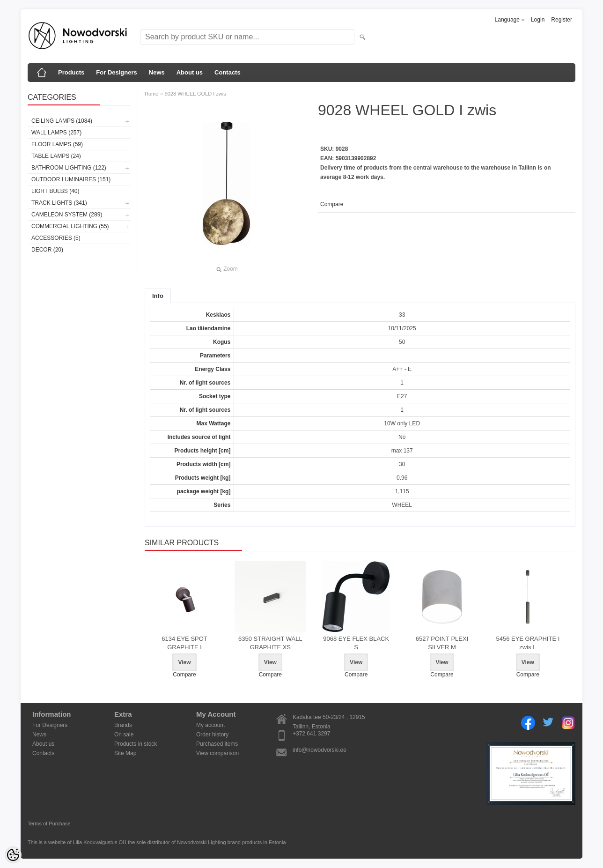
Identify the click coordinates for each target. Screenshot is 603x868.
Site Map (125, 753)
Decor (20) (47, 250)
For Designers (116, 72)
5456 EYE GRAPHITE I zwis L (528, 643)
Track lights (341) (59, 203)
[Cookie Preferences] (13, 855)
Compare (332, 204)
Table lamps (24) (56, 156)
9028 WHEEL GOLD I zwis (195, 94)
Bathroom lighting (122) (69, 168)
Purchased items (217, 744)
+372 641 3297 (311, 734)
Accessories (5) (56, 238)
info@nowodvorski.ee (320, 750)
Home (151, 94)
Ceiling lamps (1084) (62, 121)
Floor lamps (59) (57, 144)
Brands (123, 725)
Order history (212, 734)
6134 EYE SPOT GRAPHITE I (184, 643)
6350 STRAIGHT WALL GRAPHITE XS (270, 643)
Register (562, 20)
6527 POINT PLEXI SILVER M (442, 643)
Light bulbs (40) (55, 191)
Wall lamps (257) (56, 133)
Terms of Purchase (49, 823)
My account (210, 725)
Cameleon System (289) (67, 215)
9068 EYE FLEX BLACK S (356, 643)
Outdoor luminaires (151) (71, 179)
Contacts (228, 72)
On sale (124, 734)
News (157, 72)
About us (190, 72)
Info (158, 296)
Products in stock (136, 744)
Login (538, 20)
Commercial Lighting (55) (70, 226)
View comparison (217, 753)
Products (71, 72)
